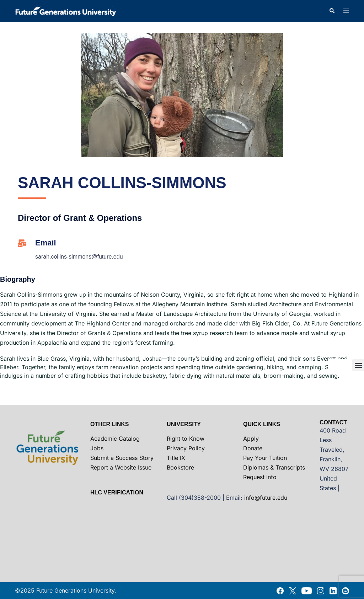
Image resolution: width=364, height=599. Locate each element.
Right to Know (186, 439)
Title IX (176, 458)
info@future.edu (266, 498)
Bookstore (180, 467)
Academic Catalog (115, 439)
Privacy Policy (186, 448)
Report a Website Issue (121, 467)
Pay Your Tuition (265, 458)
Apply (251, 439)
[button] (332, 11)
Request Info (260, 477)
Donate (253, 448)
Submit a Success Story (122, 458)
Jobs (97, 448)
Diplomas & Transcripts (274, 467)
